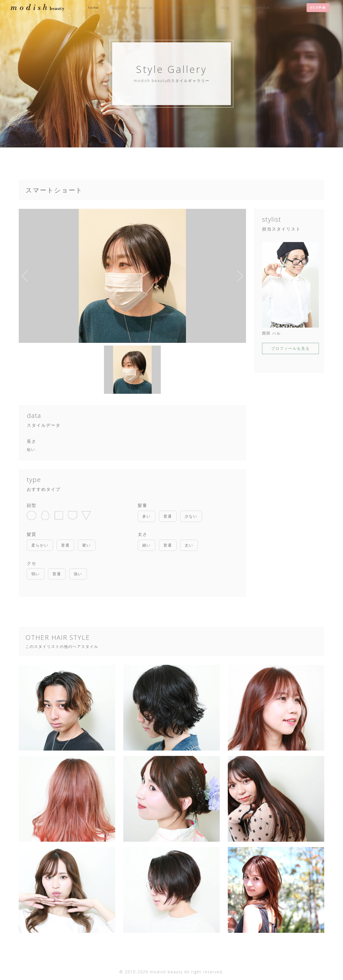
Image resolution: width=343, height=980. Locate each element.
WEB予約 (318, 8)
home (94, 8)
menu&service (255, 8)
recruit (118, 8)
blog (225, 8)
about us (144, 8)
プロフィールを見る (290, 348)
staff (205, 8)
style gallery (177, 8)
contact (288, 8)
